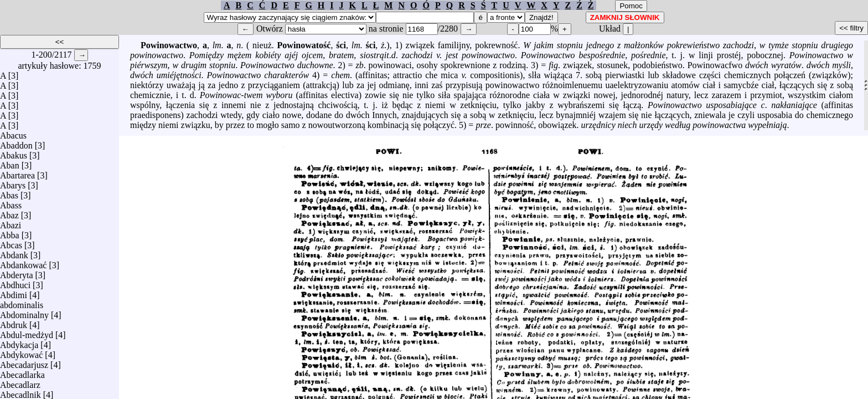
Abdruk (14, 322)
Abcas (11, 242)
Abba (10, 232)
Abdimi (14, 292)
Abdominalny (24, 312)
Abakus (14, 153)
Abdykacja (19, 342)
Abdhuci (15, 282)
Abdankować (23, 262)
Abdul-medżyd (27, 332)
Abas (9, 193)
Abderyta (17, 272)
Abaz (9, 213)
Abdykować (21, 352)
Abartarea (17, 173)
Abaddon (16, 143)
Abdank (14, 252)
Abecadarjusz (24, 362)
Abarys (13, 183)
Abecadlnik (20, 392)
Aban (10, 163)
